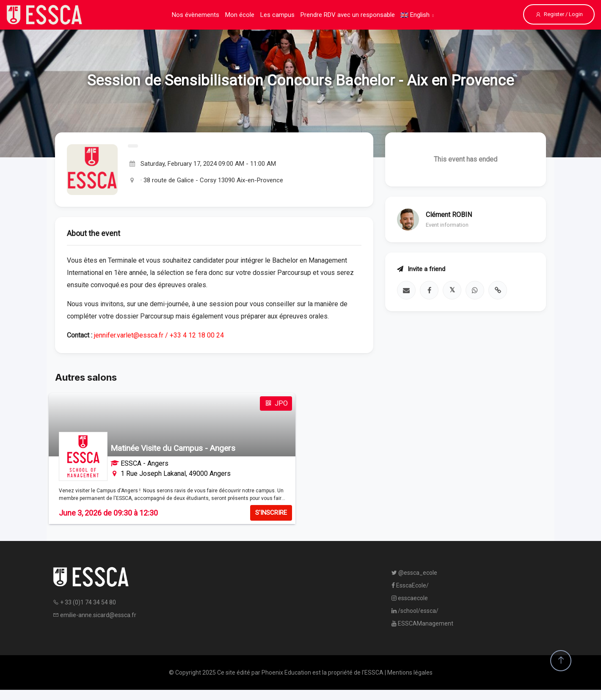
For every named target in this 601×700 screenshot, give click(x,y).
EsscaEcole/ (410, 585)
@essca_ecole (414, 573)
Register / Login (559, 14)
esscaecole (410, 598)
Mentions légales (410, 673)
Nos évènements (196, 15)
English (415, 15)
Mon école (240, 15)
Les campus (277, 15)
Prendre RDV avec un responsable (348, 15)
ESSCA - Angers (145, 463)
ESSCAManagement (422, 623)
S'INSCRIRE (271, 513)
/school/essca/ (415, 611)
